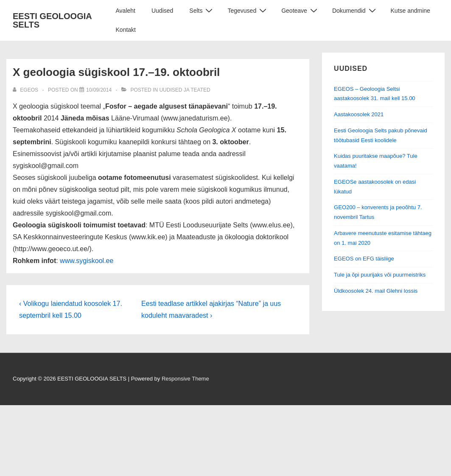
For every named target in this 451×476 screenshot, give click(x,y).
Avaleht (126, 11)
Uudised (162, 11)
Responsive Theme (185, 379)
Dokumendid (355, 10)
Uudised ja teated (185, 90)
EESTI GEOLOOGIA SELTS (52, 20)
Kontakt (126, 30)
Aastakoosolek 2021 (359, 114)
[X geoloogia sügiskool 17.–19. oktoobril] (99, 90)
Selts (202, 10)
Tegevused (248, 10)
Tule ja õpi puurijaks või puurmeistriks (380, 275)
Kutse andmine (410, 11)
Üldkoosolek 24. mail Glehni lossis (376, 291)
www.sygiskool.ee (87, 261)
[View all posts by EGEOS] (26, 90)
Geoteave (300, 10)
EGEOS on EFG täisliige (364, 259)
